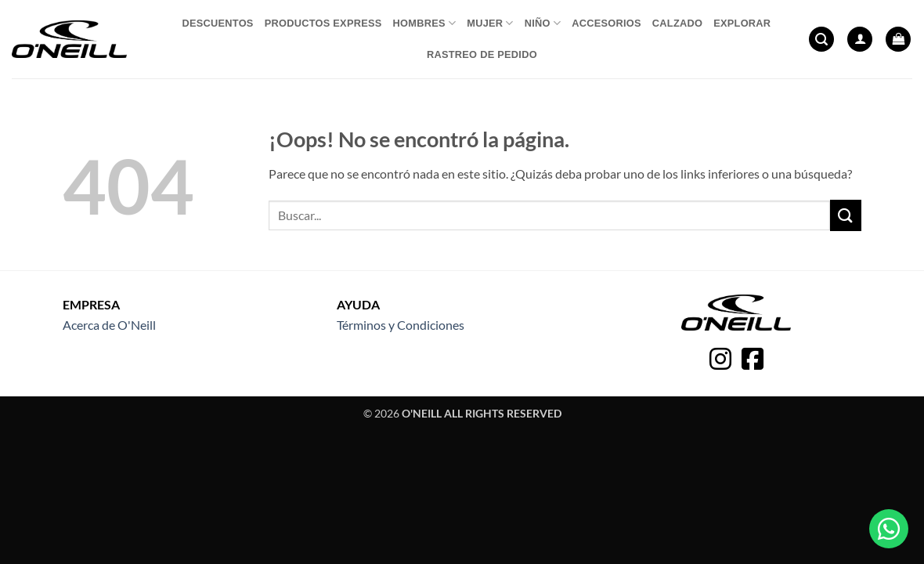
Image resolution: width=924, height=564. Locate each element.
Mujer (490, 23)
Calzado (677, 23)
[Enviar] (846, 215)
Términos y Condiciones (401, 325)
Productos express (323, 23)
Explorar (742, 23)
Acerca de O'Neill (109, 325)
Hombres (425, 23)
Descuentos (217, 23)
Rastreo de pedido (482, 54)
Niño (543, 23)
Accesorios (606, 23)
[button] (821, 40)
